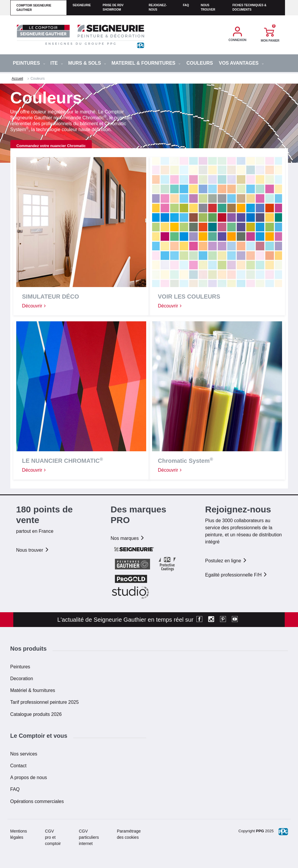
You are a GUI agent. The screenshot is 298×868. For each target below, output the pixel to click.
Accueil (18, 79)
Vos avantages (241, 63)
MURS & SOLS (87, 63)
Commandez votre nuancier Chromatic (51, 146)
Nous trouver (208, 7)
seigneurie (82, 5)
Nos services (24, 754)
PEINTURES (29, 63)
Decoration (22, 679)
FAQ (15, 789)
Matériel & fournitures (33, 690)
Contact (18, 766)
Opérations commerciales (37, 801)
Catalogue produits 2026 (36, 714)
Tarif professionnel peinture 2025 (45, 702)
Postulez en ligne (226, 561)
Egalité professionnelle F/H (236, 575)
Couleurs (200, 63)
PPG (260, 831)
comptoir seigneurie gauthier (34, 8)
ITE (57, 63)
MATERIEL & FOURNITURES (146, 63)
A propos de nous (29, 777)
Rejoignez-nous (158, 7)
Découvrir (34, 306)
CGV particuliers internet (89, 837)
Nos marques (128, 538)
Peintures (20, 667)
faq (186, 5)
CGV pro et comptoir (53, 837)
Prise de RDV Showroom (113, 7)
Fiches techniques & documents (249, 7)
